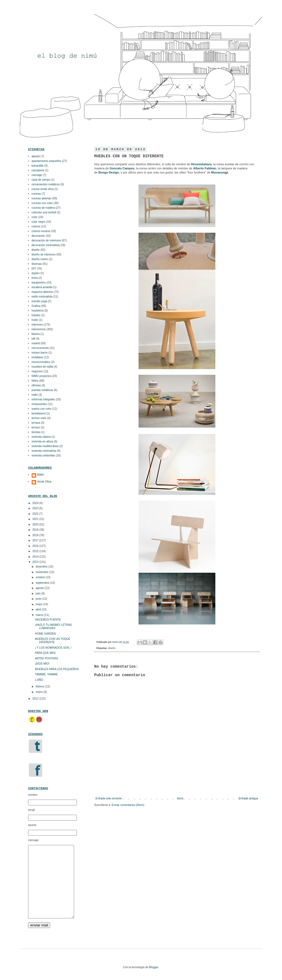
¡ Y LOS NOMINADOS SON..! (53, 648)
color (35, 217)
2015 (36, 551)
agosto (40, 588)
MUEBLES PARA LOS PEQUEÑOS (57, 669)
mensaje (33, 840)
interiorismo (39, 329)
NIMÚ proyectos (42, 376)
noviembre (42, 572)
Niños (35, 381)
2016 (36, 546)
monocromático (41, 362)
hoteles (36, 315)
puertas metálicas (42, 390)
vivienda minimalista (44, 451)
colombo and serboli (44, 212)
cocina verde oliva (43, 189)
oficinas (36, 385)
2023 (36, 508)
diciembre (42, 567)
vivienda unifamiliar (43, 455)
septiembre (43, 583)
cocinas (36, 194)
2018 (36, 535)
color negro (39, 222)
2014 (36, 557)
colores (36, 226)
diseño (112, 648)
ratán (35, 395)
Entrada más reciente (109, 798)
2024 (36, 503)
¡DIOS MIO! (42, 664)
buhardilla (38, 166)
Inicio (180, 798)
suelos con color (42, 409)
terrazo (36, 427)
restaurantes (39, 404)
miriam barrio (40, 353)
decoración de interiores (46, 240)
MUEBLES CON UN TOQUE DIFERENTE (53, 641)
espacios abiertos (42, 292)
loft (33, 339)
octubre (40, 577)
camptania (38, 170)
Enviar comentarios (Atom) (128, 805)
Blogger (154, 967)
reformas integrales (44, 399)
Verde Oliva (44, 482)
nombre (33, 795)
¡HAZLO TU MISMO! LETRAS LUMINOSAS (53, 627)
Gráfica (36, 306)
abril (39, 609)
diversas (37, 264)
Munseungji (220, 172)
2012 (36, 699)
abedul (36, 156)
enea (35, 278)
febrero (40, 686)
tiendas (36, 432)
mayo (39, 604)
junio (39, 599)
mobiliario (38, 357)
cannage (37, 175)
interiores (37, 325)
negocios (37, 371)
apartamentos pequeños (47, 161)
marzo (40, 615)
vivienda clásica (41, 437)
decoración (38, 236)
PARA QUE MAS (45, 653)
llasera (36, 334)
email (31, 810)
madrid (36, 343)
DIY (34, 269)
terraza (36, 423)
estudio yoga (40, 301)
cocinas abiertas (42, 198)
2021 (36, 519)
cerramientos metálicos (46, 184)
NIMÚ (116, 642)
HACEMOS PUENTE (48, 620)
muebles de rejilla (42, 367)
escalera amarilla (42, 287)
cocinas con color (42, 203)
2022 (36, 514)
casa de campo (41, 180)
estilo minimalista (42, 297)
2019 (36, 530)
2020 (36, 525)
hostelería (38, 311)
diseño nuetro (40, 259)
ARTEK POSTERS (47, 658)
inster (35, 320)
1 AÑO (39, 680)
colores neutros (41, 231)
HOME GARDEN (45, 634)
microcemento (40, 348)
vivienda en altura (42, 441)
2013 (36, 562)
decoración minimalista (46, 245)
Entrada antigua (248, 798)
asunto (32, 825)
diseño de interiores (44, 254)
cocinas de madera (43, 208)
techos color (39, 418)
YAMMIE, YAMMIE (46, 674)
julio (38, 594)
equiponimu (39, 283)
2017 (36, 540)
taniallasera (39, 413)
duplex (36, 273)
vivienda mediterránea (45, 446)
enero (39, 692)
